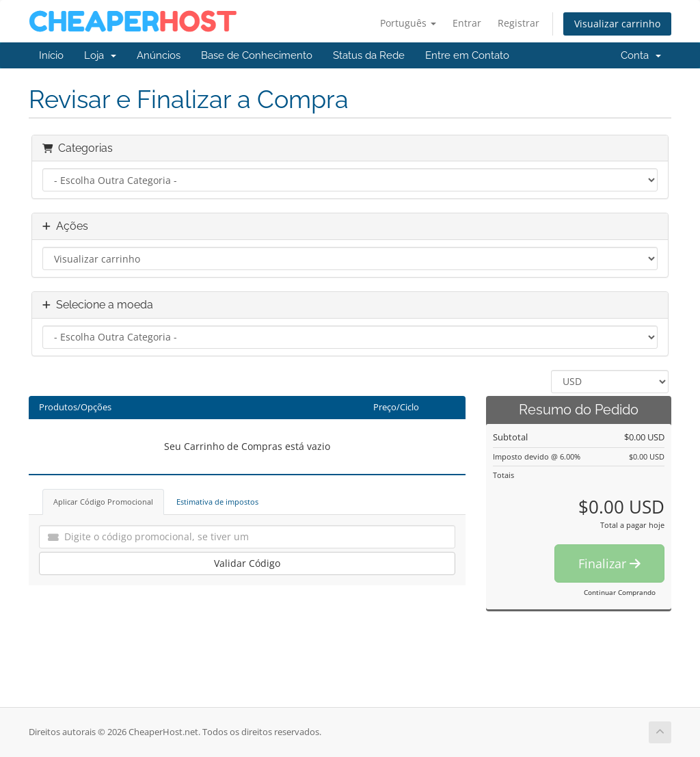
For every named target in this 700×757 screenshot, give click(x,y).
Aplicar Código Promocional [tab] (103, 502)
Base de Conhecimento (257, 55)
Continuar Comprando (620, 592)
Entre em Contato (467, 55)
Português (408, 23)
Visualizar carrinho (617, 24)
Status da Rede (369, 55)
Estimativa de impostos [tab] (217, 502)
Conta (641, 55)
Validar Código (247, 563)
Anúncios (159, 55)
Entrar (467, 23)
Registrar (519, 23)
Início (51, 55)
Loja (100, 55)
